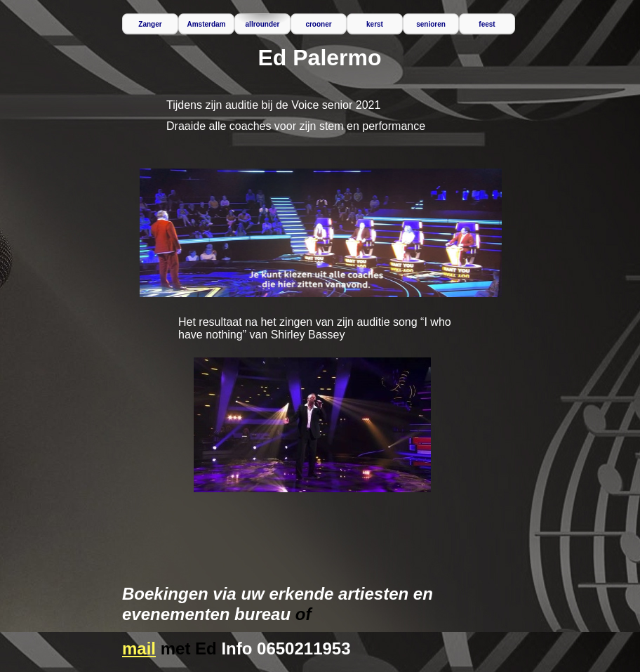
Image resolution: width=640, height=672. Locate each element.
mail (139, 648)
